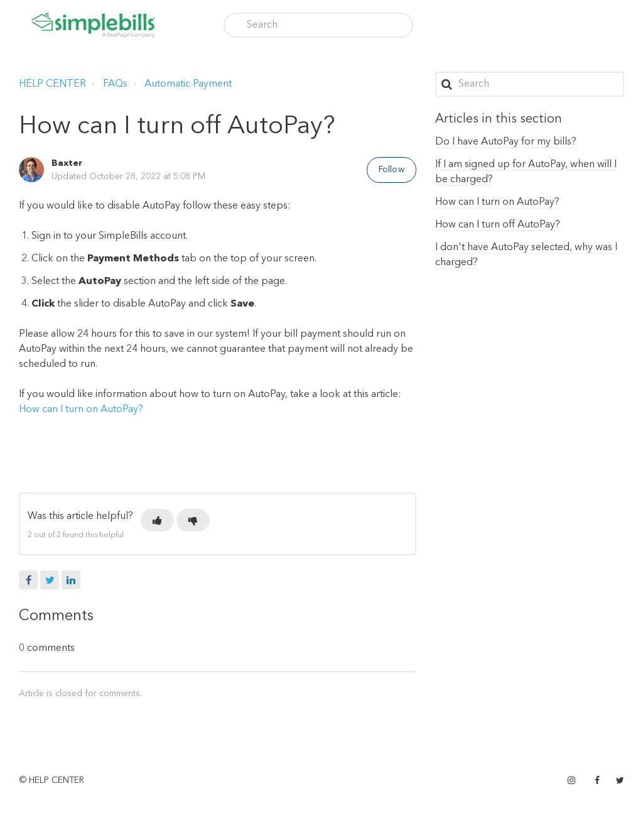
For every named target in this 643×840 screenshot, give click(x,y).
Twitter (50, 580)
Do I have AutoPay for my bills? (506, 142)
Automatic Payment (188, 84)
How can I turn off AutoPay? (498, 225)
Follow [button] (392, 170)
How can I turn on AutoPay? (81, 410)
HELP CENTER (52, 84)
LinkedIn (71, 580)
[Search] (318, 25)
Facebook (28, 580)
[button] (157, 520)
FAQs (115, 84)
